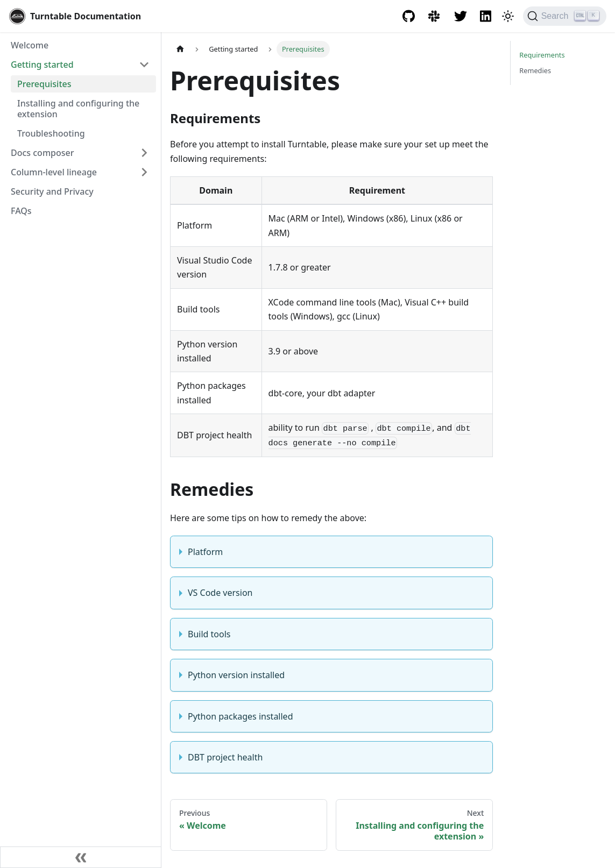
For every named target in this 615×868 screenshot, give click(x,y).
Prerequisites (44, 84)
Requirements (542, 55)
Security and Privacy (52, 191)
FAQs (21, 211)
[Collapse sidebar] (81, 857)
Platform (205, 552)
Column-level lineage (54, 172)
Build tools (209, 634)
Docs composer (42, 153)
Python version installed (236, 675)
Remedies (535, 70)
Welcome (30, 45)
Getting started (42, 65)
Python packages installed (241, 716)
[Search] (565, 16)
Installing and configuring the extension (78, 109)
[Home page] (180, 49)
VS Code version (220, 593)
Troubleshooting (51, 133)
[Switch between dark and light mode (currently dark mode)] (508, 16)
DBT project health (225, 757)
